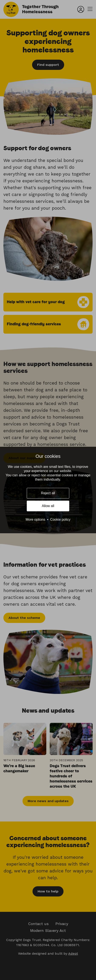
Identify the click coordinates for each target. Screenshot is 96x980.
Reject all (48, 493)
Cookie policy (60, 520)
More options (35, 520)
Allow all (48, 506)
